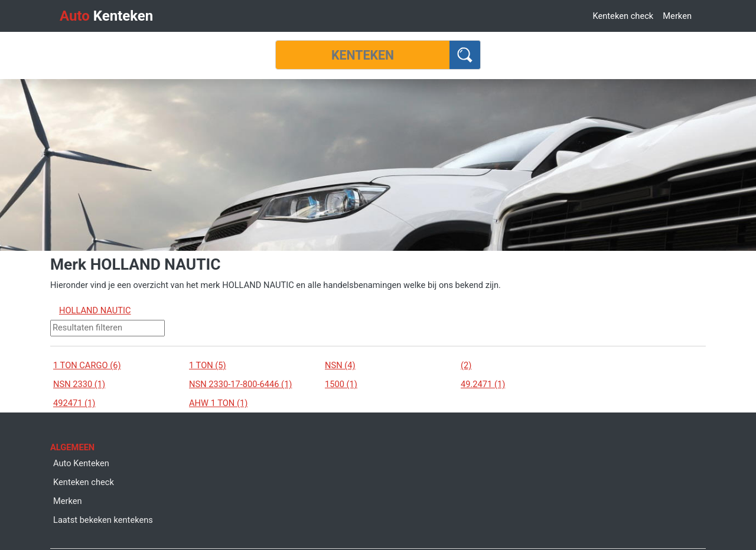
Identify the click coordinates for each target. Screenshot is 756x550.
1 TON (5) (208, 365)
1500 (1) (341, 384)
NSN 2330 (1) (79, 384)
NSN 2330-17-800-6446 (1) (240, 384)
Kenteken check (623, 16)
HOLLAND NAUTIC (95, 310)
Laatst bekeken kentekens (103, 520)
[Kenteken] (363, 55)
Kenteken (106, 16)
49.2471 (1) (483, 384)
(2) (466, 365)
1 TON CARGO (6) (87, 365)
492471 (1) (74, 403)
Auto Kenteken (81, 463)
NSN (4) (340, 365)
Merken (677, 16)
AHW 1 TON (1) (218, 403)
